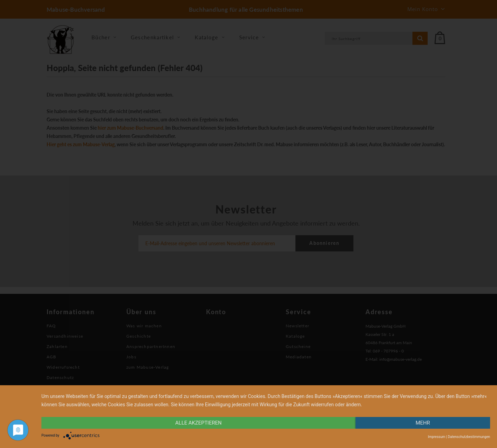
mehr (423, 423)
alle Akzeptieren (198, 423)
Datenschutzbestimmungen (469, 437)
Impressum (437, 437)
